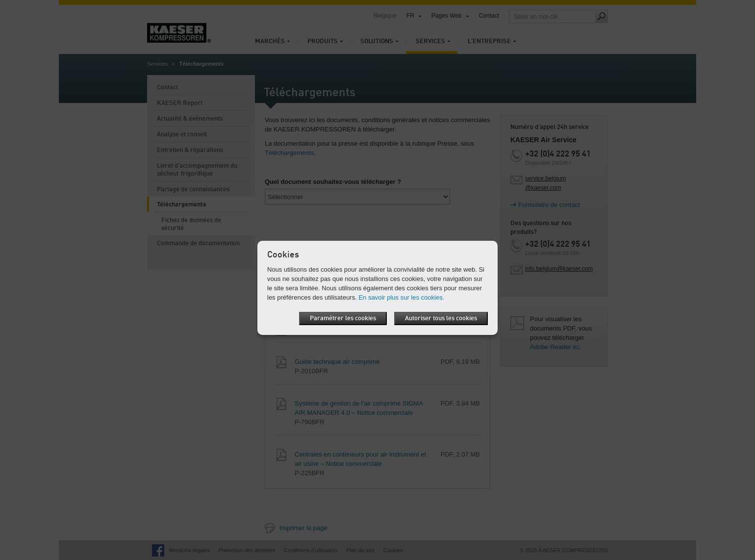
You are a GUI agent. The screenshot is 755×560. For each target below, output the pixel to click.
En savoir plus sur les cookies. (401, 297)
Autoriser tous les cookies (441, 318)
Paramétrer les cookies (343, 318)
